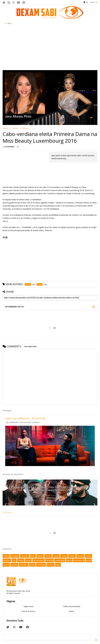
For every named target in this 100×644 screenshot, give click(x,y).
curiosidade (60, 560)
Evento (40, 556)
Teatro (21, 560)
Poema (80, 556)
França (56, 556)
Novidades (8, 513)
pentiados (24, 565)
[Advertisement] (50, 48)
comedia (49, 560)
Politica (88, 556)
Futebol (72, 556)
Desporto (25, 556)
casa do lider (38, 560)
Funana (64, 556)
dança (69, 560)
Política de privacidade (72, 606)
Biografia (15, 556)
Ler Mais (50, 498)
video (58, 565)
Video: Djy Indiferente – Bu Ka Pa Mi (25, 418)
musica (6, 565)
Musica (72, 611)
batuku (28, 560)
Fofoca (48, 556)
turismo (51, 565)
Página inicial (28, 606)
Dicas (33, 556)
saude (32, 565)
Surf (14, 560)
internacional (79, 560)
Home (5, 128)
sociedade (41, 565)
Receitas (7, 560)
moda (15, 128)
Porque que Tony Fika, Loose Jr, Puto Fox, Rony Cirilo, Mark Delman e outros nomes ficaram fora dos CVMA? (50, 489)
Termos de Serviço (28, 611)
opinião (14, 565)
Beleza (25, 128)
